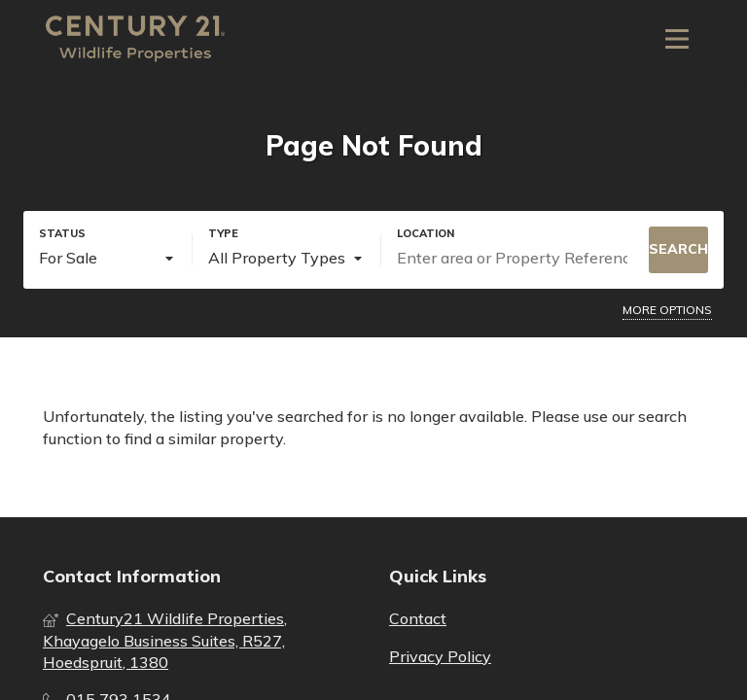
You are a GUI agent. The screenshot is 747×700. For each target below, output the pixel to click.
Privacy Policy (440, 656)
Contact (418, 618)
